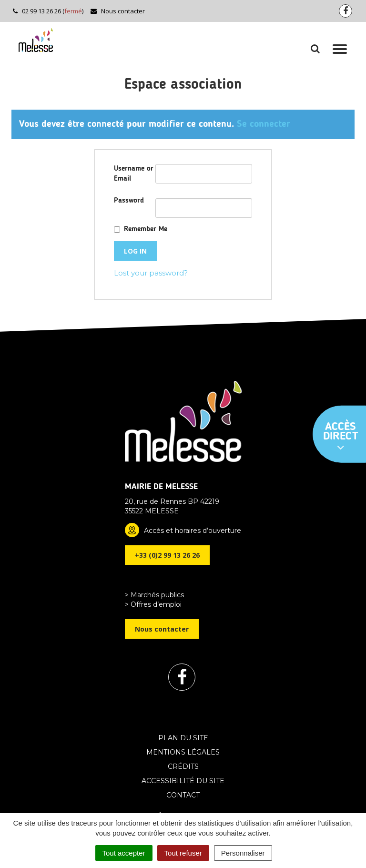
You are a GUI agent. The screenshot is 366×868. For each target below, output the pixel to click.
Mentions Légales (183, 752)
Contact (183, 795)
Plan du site (183, 738)
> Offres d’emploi (153, 604)
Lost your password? (151, 273)
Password (129, 201)
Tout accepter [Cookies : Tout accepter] (124, 853)
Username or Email (134, 174)
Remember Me (146, 230)
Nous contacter (117, 11)
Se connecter (264, 124)
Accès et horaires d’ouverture (193, 531)
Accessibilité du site (183, 781)
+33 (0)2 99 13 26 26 (167, 555)
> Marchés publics (154, 595)
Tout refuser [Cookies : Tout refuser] (183, 853)
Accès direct (341, 437)
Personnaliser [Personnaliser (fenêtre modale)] (243, 853)
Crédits (183, 766)
